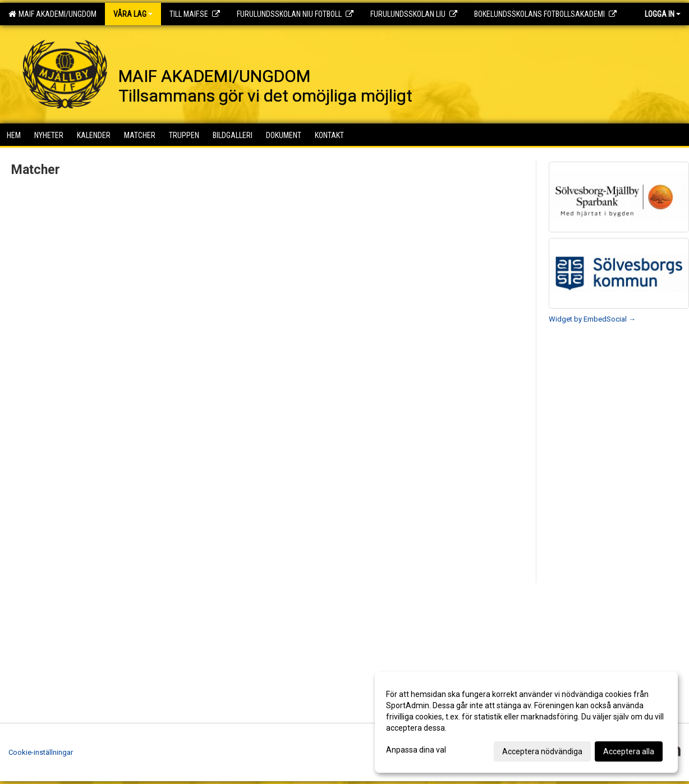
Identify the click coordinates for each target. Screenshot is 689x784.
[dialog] (526, 722)
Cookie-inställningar (41, 752)
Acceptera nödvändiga (542, 751)
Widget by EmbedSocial (592, 319)
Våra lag (133, 14)
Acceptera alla (629, 751)
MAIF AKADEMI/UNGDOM (52, 14)
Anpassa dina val (416, 750)
